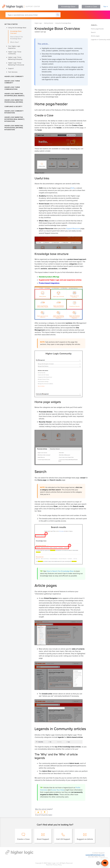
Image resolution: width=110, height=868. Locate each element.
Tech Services (13, 72)
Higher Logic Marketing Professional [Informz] (14, 101)
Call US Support (63, 839)
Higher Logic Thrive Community (15, 53)
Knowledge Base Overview (16, 32)
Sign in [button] (106, 7)
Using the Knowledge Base (17, 28)
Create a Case (91, 7)
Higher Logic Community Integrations (14, 112)
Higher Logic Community (14, 76)
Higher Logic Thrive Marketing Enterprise (15, 58)
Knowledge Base (68, 7)
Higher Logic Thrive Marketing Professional (16, 64)
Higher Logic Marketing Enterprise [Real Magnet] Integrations (14, 119)
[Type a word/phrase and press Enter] (33, 15)
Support (11, 68)
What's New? (14, 42)
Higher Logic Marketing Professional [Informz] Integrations (14, 128)
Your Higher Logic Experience (14, 47)
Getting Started (11, 24)
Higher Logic (38, 23)
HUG (72, 188)
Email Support (43, 839)
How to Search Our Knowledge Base (17, 38)
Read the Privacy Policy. (54, 865)
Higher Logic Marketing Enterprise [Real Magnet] (14, 95)
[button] (38, 812)
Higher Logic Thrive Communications (12, 88)
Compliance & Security (13, 106)
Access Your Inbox (58, 790)
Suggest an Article (85, 839)
